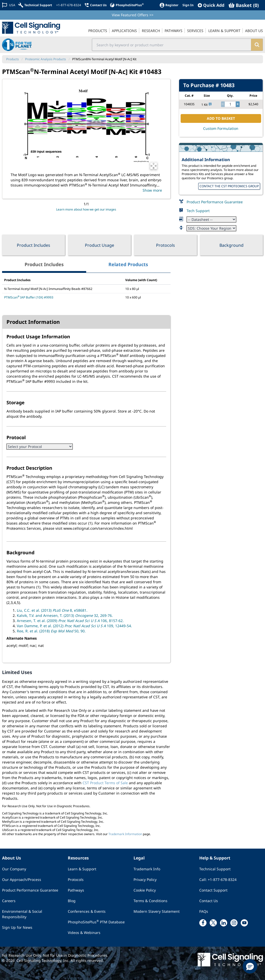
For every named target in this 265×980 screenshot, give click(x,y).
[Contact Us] (95, 5)
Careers (9, 901)
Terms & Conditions (150, 901)
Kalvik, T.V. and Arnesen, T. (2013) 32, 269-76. (65, 615)
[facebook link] (203, 923)
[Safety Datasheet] (211, 228)
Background (231, 245)
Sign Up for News (17, 927)
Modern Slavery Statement (157, 911)
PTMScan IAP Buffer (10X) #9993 (29, 297)
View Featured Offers (133, 15)
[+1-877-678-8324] (68, 5)
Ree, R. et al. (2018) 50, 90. (51, 631)
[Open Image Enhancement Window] (154, 166)
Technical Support (215, 869)
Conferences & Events (87, 911)
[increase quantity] (238, 104)
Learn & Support (82, 869)
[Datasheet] (211, 219)
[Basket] (244, 5)
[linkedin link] (224, 923)
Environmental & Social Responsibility (22, 914)
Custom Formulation (221, 128)
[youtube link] (244, 923)
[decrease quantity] (223, 104)
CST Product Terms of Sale (105, 783)
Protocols (165, 245)
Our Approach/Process (22, 880)
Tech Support (198, 211)
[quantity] (230, 104)
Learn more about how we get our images (86, 209)
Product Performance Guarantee (215, 202)
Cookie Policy (145, 890)
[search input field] (172, 45)
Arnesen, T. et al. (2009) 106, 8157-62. (70, 621)
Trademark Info (147, 869)
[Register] (169, 5)
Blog (72, 901)
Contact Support (213, 890)
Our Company (14, 869)
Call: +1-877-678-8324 (218, 880)
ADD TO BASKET (221, 118)
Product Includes (34, 245)
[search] (257, 45)
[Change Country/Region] (9, 5)
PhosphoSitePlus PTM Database (96, 922)
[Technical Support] (35, 5)
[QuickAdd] (211, 5)
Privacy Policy (145, 880)
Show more (152, 190)
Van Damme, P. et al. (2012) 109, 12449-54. (74, 626)
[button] (250, 966)
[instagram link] (234, 923)
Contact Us (209, 901)
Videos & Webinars (84, 933)
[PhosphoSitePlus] (127, 5)
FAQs (204, 911)
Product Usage (100, 245)
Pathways (76, 890)
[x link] (213, 923)
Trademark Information (125, 834)
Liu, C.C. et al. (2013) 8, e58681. (52, 610)
